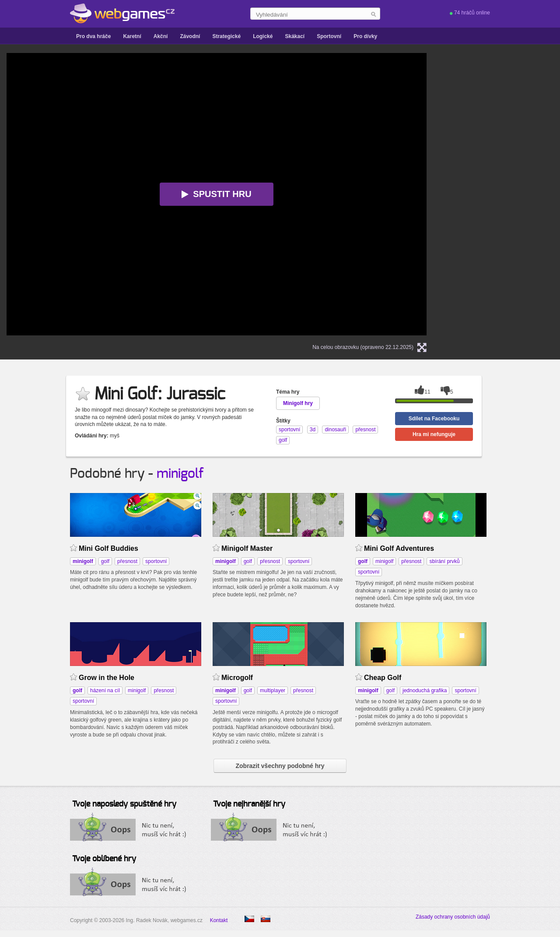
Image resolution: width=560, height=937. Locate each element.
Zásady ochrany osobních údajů (453, 917)
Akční (161, 36)
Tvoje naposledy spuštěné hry (124, 804)
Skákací (295, 36)
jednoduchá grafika (425, 690)
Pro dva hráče (93, 36)
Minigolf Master (247, 548)
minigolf (180, 474)
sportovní (156, 561)
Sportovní (329, 36)
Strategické (226, 36)
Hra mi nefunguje (434, 434)
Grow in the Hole (107, 678)
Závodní (190, 36)
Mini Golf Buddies (108, 548)
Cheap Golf (383, 678)
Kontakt (219, 920)
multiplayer (273, 690)
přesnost (127, 561)
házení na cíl (105, 690)
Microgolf (237, 678)
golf (105, 561)
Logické (263, 36)
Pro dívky (365, 36)
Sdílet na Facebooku (434, 419)
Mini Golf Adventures (399, 548)
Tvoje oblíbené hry (104, 859)
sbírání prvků (444, 561)
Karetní (132, 36)
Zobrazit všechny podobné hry (280, 766)
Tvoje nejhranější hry (249, 804)
